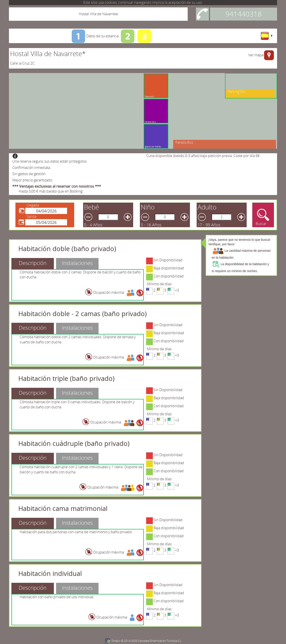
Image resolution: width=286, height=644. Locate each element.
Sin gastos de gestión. (29, 174)
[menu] (266, 36)
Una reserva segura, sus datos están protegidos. (50, 161)
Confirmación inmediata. (32, 168)
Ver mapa (256, 55)
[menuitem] (266, 36)
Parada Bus (150, 122)
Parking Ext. (237, 92)
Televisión (151, 96)
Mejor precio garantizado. (33, 180)
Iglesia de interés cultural (153, 148)
